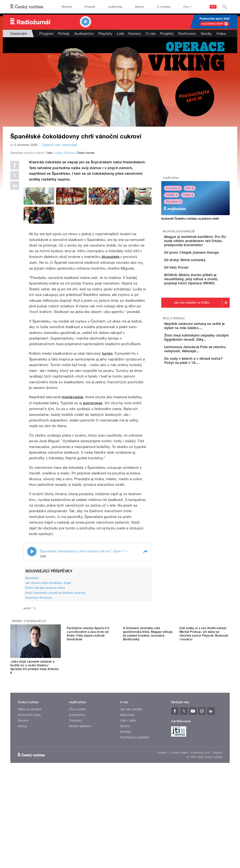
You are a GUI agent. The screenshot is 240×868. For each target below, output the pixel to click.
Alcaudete (111, 336)
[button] (145, 631)
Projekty (167, 33)
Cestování (19, 33)
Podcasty (76, 800)
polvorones (93, 483)
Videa (221, 33)
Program (90, 7)
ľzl (34, 688)
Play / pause (32, 631)
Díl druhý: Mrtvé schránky (206, 278)
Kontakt (125, 811)
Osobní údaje (179, 832)
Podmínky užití (200, 832)
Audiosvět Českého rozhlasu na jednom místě (190, 219)
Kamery (135, 33)
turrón (107, 433)
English (218, 832)
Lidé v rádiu (128, 800)
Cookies (162, 832)
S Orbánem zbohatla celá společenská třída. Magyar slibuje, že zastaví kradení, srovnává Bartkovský (148, 747)
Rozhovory (187, 33)
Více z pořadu (174, 359)
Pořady (64, 33)
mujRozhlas (115, 7)
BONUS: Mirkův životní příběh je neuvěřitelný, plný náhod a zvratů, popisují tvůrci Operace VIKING (207, 318)
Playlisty (105, 33)
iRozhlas (67, 7)
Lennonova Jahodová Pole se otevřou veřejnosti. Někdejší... (207, 402)
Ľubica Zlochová (65, 232)
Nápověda (127, 794)
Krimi (190, 188)
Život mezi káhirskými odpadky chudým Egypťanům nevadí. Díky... (206, 386)
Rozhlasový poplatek (134, 817)
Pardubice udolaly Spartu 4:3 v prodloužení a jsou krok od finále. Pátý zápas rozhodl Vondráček (88, 747)
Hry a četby (173, 188)
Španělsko (32, 658)
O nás (151, 33)
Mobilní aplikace (80, 806)
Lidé (120, 33)
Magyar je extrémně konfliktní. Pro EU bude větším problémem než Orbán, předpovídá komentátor (204, 245)
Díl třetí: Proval (197, 295)
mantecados (73, 477)
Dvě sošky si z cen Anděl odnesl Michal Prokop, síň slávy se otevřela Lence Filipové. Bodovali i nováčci (204, 747)
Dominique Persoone (39, 677)
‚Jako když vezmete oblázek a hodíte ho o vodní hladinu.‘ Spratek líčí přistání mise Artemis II (34, 747)
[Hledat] (225, 7)
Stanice (140, 7)
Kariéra (125, 806)
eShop (22, 806)
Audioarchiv (84, 33)
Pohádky (172, 195)
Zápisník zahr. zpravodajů (60, 145)
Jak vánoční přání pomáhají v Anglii (48, 662)
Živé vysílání (173, 202)
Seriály (206, 33)
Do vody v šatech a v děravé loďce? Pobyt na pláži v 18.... (206, 420)
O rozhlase (164, 7)
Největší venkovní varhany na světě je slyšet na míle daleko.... (206, 369)
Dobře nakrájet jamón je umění (45, 667)
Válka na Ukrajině (30, 789)
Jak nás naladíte (131, 789)
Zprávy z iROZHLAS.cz (29, 701)
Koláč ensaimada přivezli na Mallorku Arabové (55, 672)
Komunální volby (29, 794)
